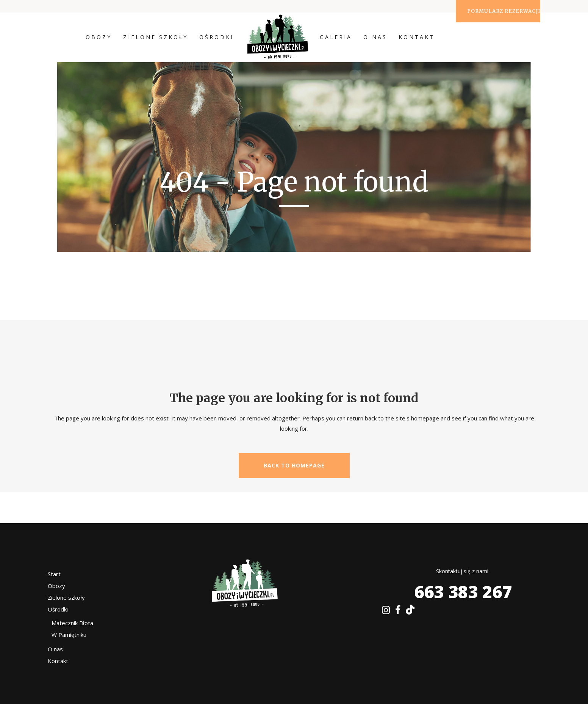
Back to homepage (294, 465)
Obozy (56, 586)
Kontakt (58, 661)
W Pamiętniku (69, 635)
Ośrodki (58, 609)
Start (54, 574)
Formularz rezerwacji (504, 11)
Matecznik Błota (72, 623)
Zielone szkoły (66, 597)
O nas (55, 649)
